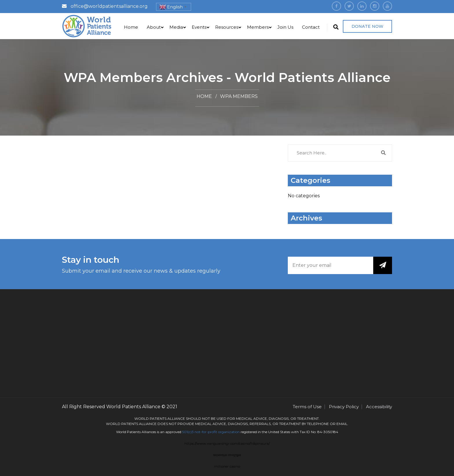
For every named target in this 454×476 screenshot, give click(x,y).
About (154, 27)
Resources (227, 27)
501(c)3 (188, 432)
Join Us (285, 27)
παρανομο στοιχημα (227, 455)
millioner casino (227, 466)
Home (131, 27)
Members (258, 27)
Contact (311, 27)
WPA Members (239, 96)
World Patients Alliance (133, 407)
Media (176, 27)
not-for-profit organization (217, 432)
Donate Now (367, 26)
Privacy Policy (344, 407)
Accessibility (379, 407)
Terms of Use (307, 407)
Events (199, 27)
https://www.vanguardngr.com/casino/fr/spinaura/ (227, 443)
